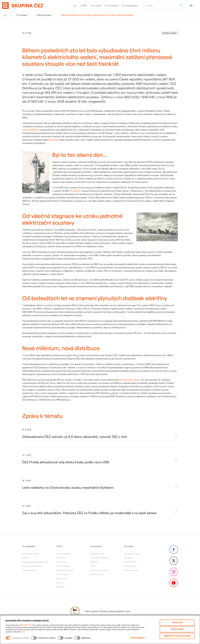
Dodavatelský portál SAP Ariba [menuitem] (35, 562)
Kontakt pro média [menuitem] (132, 554)
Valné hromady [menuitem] (97, 574)
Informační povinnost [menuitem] (99, 570)
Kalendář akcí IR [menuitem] (97, 554)
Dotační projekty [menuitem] (63, 554)
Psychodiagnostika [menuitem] (30, 554)
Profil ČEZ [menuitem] (60, 587)
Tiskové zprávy (44, 15)
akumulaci (53, 140)
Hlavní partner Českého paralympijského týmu (100, 611)
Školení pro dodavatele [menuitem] (32, 566)
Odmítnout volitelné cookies (177, 636)
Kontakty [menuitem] (94, 562)
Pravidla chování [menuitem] (29, 570)
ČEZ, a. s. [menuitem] (60, 583)
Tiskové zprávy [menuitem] (131, 566)
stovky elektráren (31, 130)
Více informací (139, 638)
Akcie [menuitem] (93, 566)
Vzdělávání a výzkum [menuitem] (65, 570)
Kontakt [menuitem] (26, 558)
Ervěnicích (76, 191)
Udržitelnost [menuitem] (62, 562)
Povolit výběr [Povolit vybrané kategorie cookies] (177, 629)
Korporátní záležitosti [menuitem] (99, 558)
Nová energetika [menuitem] (63, 566)
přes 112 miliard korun (129, 380)
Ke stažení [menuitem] (129, 558)
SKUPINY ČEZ (27, 625)
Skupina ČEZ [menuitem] (62, 579)
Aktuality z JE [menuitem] (130, 562)
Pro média (22, 15)
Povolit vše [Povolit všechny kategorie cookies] (177, 623)
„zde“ (23, 632)
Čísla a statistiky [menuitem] (131, 570)
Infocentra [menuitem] (61, 558)
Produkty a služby (169, 33)
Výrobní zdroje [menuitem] (62, 574)
